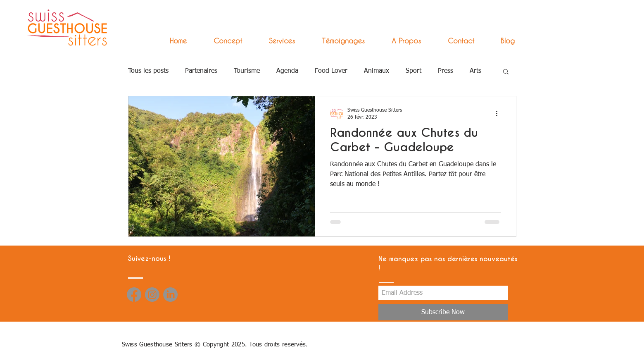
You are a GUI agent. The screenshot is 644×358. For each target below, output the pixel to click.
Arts (475, 71)
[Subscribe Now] (443, 312)
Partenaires (201, 71)
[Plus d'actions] (500, 113)
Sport (413, 71)
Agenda (287, 71)
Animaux (377, 71)
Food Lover (331, 71)
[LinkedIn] (170, 295)
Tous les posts (148, 71)
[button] (275, 41)
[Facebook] (134, 295)
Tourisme (247, 71)
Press (446, 71)
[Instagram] (152, 295)
